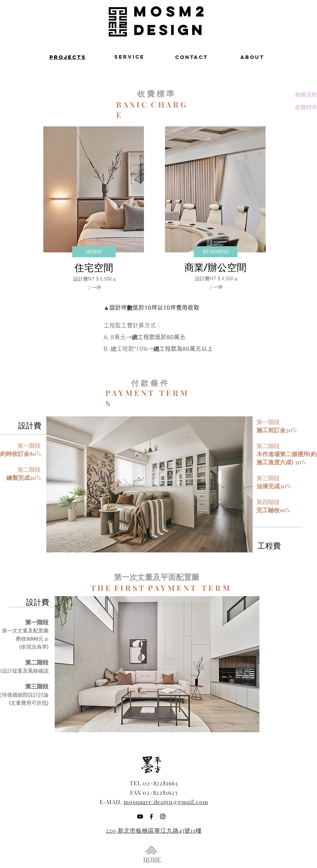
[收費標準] (306, 107)
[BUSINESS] (216, 252)
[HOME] (94, 252)
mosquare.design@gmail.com (166, 802)
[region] (64, 58)
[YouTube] (140, 816)
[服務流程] (306, 95)
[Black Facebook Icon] (151, 816)
